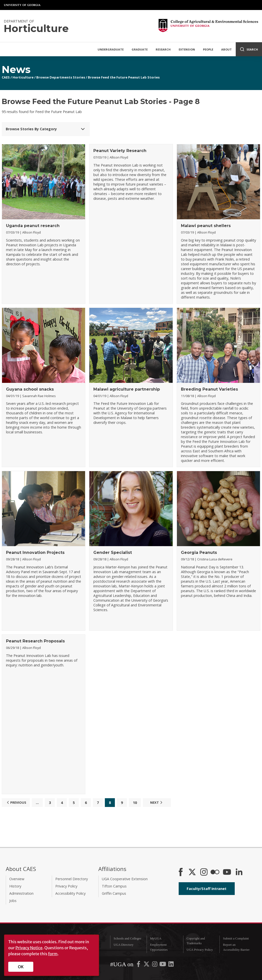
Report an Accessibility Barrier (236, 947)
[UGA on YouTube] (163, 965)
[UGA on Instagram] (155, 965)
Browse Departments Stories (61, 77)
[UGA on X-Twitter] (147, 965)
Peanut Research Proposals (35, 641)
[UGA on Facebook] (139, 965)
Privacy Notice (29, 948)
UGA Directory (123, 945)
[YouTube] (227, 872)
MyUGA (156, 938)
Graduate (140, 49)
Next (157, 802)
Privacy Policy (66, 886)
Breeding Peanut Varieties (209, 389)
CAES (6, 77)
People (208, 49)
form (53, 954)
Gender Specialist (113, 553)
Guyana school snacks (30, 389)
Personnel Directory (72, 879)
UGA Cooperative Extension (125, 879)
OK (21, 967)
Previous (16, 802)
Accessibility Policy (70, 893)
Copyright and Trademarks (196, 941)
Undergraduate (111, 49)
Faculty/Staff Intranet (207, 889)
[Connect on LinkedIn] (239, 872)
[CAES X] (193, 872)
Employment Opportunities (159, 947)
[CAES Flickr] (215, 872)
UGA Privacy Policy (200, 950)
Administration (21, 893)
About (226, 49)
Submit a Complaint (236, 938)
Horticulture (23, 77)
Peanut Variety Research (120, 151)
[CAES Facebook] (181, 872)
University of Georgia (23, 5)
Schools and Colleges (127, 938)
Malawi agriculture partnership (127, 389)
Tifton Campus (114, 886)
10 (135, 803)
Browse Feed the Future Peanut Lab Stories (124, 77)
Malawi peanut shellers (206, 226)
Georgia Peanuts (199, 553)
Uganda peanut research (33, 226)
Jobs (13, 901)
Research (163, 49)
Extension (187, 49)
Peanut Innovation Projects (35, 553)
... (37, 803)
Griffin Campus (114, 893)
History (15, 886)
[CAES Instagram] (204, 872)
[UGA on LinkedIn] (171, 965)
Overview (17, 879)
